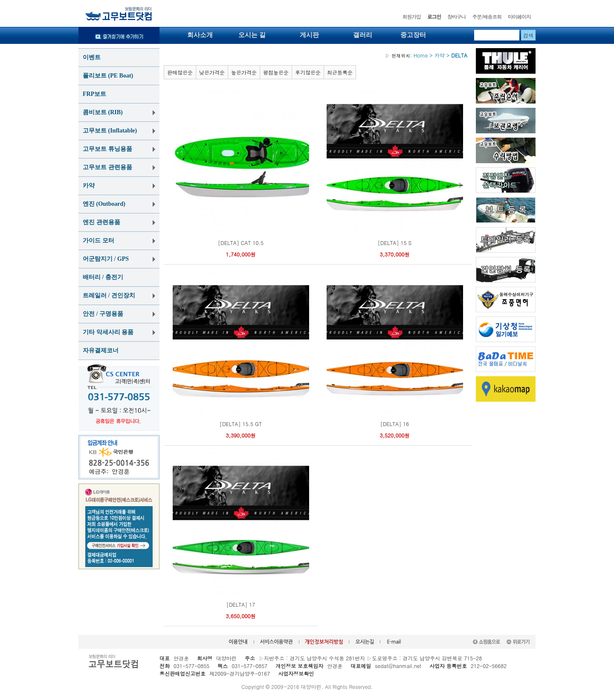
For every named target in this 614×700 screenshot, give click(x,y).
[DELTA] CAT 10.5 (241, 243)
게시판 (309, 35)
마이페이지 (519, 16)
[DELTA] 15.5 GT (241, 424)
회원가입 (412, 16)
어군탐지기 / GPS (106, 259)
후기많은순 (308, 72)
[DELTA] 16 (395, 424)
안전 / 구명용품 (103, 314)
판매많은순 (180, 72)
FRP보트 (94, 94)
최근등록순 (340, 72)
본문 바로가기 (0, 0)
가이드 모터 (98, 241)
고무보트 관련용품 (107, 167)
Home (406, 55)
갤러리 (363, 35)
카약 (89, 186)
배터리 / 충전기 (103, 277)
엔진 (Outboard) (104, 204)
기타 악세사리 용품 (108, 332)
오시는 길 (252, 35)
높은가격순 (244, 72)
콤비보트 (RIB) (103, 112)
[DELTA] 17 (241, 604)
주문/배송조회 (487, 16)
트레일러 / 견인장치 (109, 295)
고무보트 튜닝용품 (107, 149)
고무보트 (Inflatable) (110, 131)
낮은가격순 (212, 72)
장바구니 (456, 16)
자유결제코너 (101, 350)
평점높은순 (276, 72)
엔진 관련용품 (101, 222)
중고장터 (413, 35)
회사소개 (200, 35)
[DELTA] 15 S (395, 243)
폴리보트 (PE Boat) (108, 76)
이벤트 (92, 57)
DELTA (459, 55)
